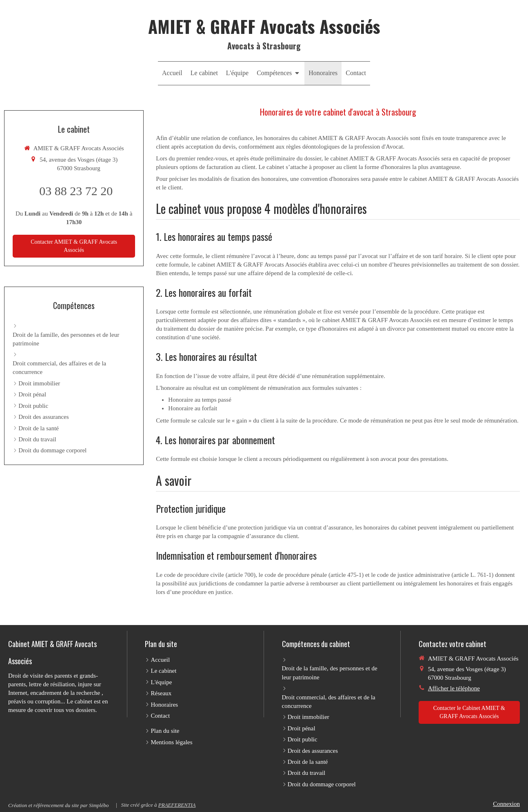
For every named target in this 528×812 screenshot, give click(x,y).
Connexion (506, 804)
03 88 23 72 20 (76, 191)
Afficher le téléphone (454, 688)
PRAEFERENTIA (177, 805)
